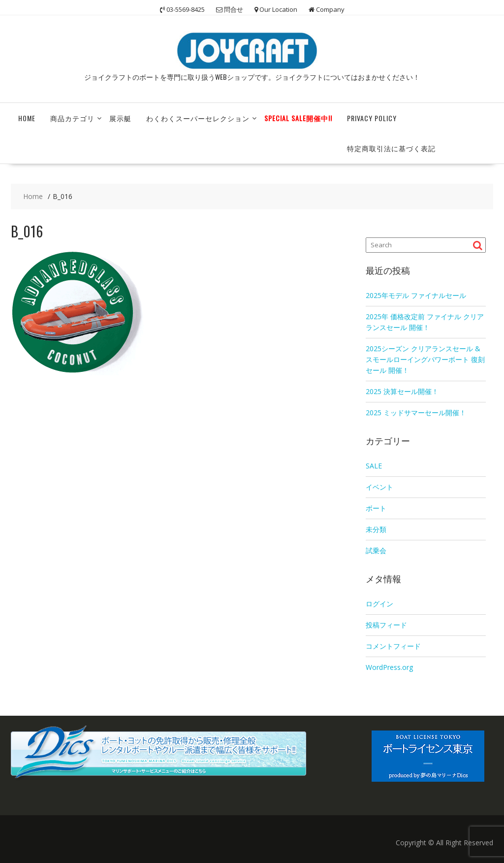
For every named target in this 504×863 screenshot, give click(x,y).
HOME (27, 118)
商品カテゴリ (72, 118)
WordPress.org (389, 667)
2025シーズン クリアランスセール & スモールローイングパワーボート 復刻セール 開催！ (425, 359)
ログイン (379, 604)
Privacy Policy (372, 118)
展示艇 (120, 118)
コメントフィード (393, 646)
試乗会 (376, 550)
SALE (374, 466)
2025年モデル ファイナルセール (416, 295)
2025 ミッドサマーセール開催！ (416, 413)
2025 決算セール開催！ (402, 391)
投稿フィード (386, 625)
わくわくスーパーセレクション (198, 118)
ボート (376, 508)
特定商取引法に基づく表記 (391, 148)
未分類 (376, 529)
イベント (379, 487)
